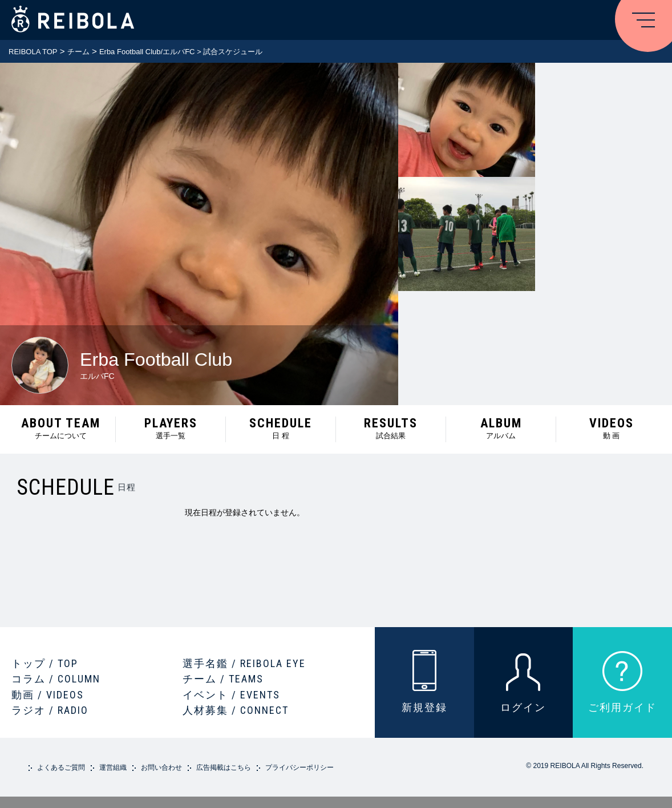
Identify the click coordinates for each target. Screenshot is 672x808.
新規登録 (424, 707)
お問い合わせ (161, 767)
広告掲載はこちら (224, 767)
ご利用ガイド (622, 707)
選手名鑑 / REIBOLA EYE (244, 663)
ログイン (523, 707)
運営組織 (113, 767)
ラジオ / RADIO (50, 710)
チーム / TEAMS (223, 679)
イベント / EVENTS (231, 695)
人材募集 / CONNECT (236, 710)
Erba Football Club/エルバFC (147, 52)
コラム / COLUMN (56, 679)
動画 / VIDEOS (48, 695)
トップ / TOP (45, 663)
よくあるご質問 (61, 767)
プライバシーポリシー (299, 767)
